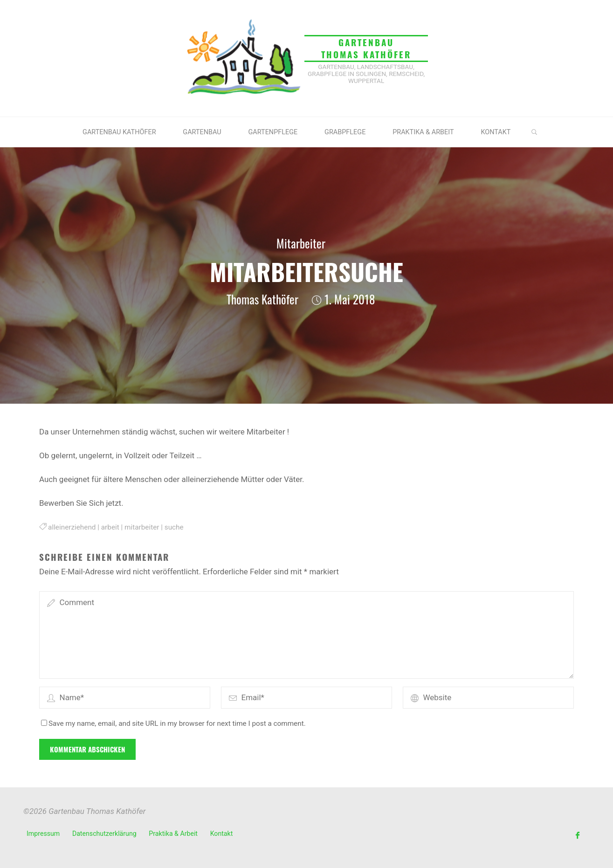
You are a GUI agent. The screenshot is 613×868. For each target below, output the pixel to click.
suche (174, 527)
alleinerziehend (72, 527)
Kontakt (222, 834)
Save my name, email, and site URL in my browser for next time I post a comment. (173, 723)
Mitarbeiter (301, 243)
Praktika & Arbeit (173, 834)
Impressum (43, 834)
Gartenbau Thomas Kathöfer (366, 48)
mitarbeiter (142, 527)
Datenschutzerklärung (104, 834)
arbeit (110, 527)
